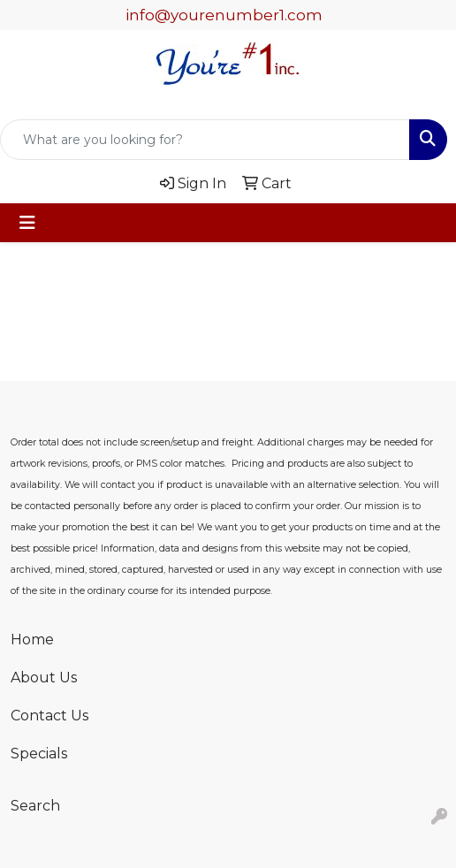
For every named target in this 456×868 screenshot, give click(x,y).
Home (32, 640)
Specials (39, 754)
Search (35, 806)
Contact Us (49, 716)
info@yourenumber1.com (224, 15)
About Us (44, 678)
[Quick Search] (205, 140)
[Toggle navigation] (27, 223)
